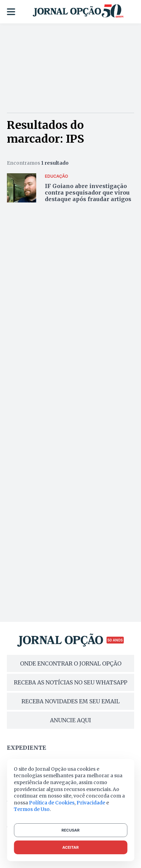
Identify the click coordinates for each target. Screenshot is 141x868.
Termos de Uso (32, 809)
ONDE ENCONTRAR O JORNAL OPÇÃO (71, 663)
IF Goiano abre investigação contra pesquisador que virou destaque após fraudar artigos (88, 193)
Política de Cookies (52, 803)
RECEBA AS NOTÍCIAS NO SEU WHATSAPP (70, 682)
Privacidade (91, 803)
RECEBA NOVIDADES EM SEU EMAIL (70, 701)
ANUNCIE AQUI (70, 720)
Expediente (27, 748)
